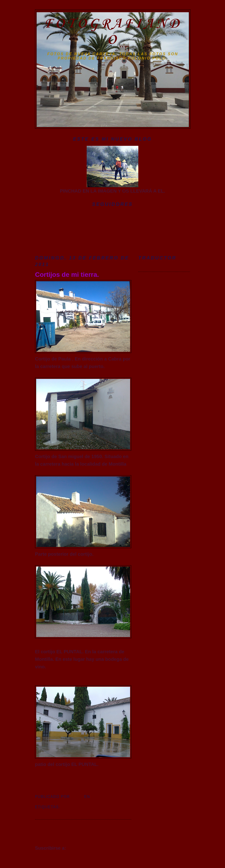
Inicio (84, 832)
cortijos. (73, 807)
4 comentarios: (56, 802)
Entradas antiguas (111, 829)
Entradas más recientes (61, 829)
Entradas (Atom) (86, 848)
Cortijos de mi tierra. (67, 275)
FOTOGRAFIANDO (113, 32)
